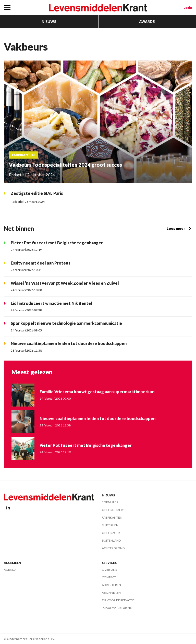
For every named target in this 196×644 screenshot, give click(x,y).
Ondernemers (113, 510)
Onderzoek (111, 533)
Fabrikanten (112, 517)
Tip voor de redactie (118, 600)
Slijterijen (110, 525)
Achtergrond (113, 548)
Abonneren (111, 593)
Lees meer (179, 229)
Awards (147, 22)
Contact (109, 577)
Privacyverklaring (117, 608)
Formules (110, 502)
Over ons (109, 570)
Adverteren (111, 585)
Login (188, 8)
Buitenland (111, 540)
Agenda (10, 570)
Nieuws (49, 22)
